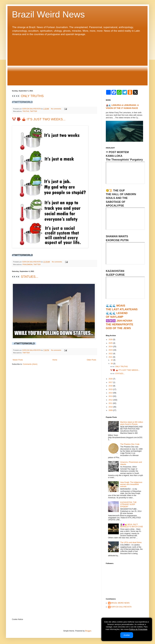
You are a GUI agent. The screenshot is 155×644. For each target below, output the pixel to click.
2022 (111, 354)
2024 (111, 347)
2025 (111, 343)
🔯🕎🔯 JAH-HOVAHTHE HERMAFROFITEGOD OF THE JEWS (120, 324)
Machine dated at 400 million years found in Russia (132, 423)
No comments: (56, 109)
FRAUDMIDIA (27, 264)
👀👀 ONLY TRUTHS (28, 96)
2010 (111, 407)
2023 (111, 350)
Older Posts (91, 360)
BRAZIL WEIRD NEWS (120, 603)
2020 (111, 379)
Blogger (88, 631)
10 (112, 360)
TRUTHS (26, 111)
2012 (111, 400)
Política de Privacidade (138, 629)
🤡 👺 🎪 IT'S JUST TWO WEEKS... (39, 119)
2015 (111, 389)
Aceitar (127, 635)
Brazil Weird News (48, 14)
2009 (111, 410)
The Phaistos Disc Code (130, 444)
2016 (111, 386)
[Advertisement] (77, 61)
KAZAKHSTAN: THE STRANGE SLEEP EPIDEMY (128, 504)
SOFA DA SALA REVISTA (121, 607)
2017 (111, 382)
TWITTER (33, 111)
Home (55, 360)
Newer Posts (18, 360)
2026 (111, 340)
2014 (111, 393)
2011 (111, 403)
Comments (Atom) (30, 364)
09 (112, 364)
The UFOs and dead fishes (131, 542)
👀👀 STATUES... (25, 277)
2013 (111, 396)
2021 (111, 357)
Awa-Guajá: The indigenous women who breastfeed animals (131, 484)
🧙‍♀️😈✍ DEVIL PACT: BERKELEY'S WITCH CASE (132, 526)
